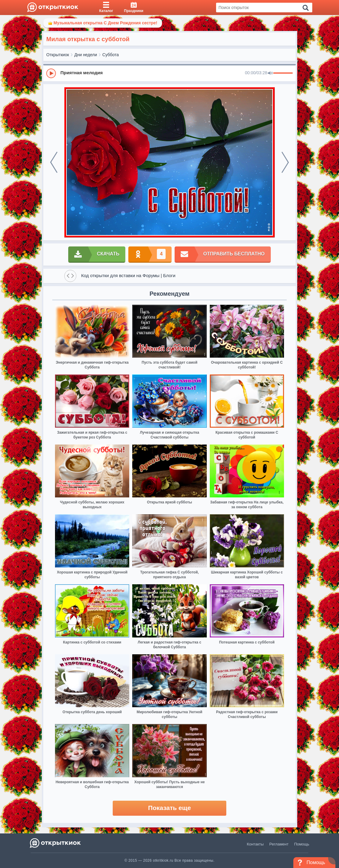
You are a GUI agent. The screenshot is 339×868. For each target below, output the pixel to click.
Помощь (302, 844)
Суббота (111, 55)
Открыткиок (58, 55)
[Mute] (270, 73)
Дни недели (86, 55)
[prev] (54, 162)
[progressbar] (283, 73)
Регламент (279, 844)
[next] (285, 162)
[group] (169, 73)
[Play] (51, 73)
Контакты (255, 844)
